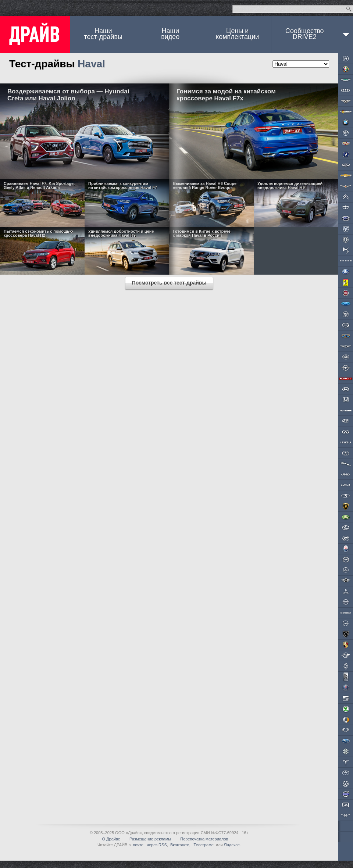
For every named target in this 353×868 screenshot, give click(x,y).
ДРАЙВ (35, 35)
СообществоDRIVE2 (305, 34)
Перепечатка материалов (204, 839)
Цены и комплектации (237, 34)
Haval (91, 64)
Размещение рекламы (150, 839)
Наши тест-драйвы (103, 34)
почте (138, 845)
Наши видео (170, 34)
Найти (349, 9)
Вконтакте (180, 845)
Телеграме (203, 845)
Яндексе (232, 845)
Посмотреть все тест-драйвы (169, 283)
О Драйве (111, 839)
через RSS (157, 845)
